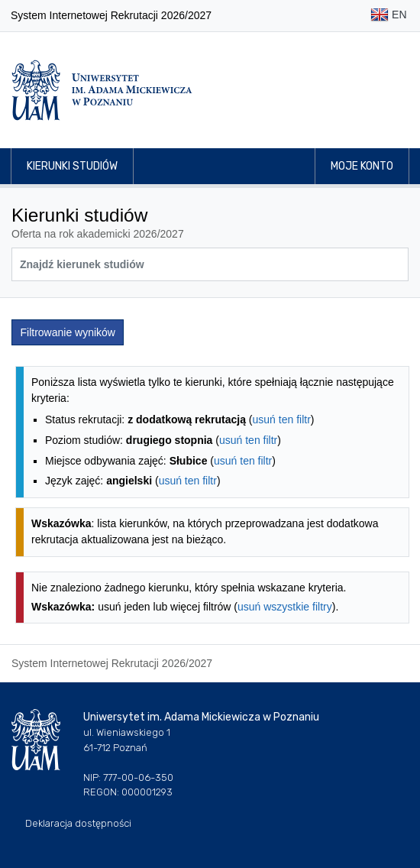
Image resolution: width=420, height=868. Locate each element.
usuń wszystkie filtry (285, 607)
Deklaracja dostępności (78, 823)
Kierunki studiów (72, 166)
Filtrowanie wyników (68, 332)
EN (388, 16)
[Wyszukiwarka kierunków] (210, 264)
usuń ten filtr (282, 419)
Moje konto (362, 166)
